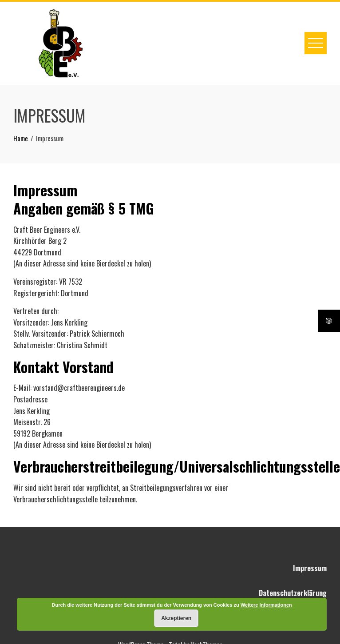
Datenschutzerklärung (293, 593)
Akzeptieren (176, 618)
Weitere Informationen (266, 605)
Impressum (310, 568)
